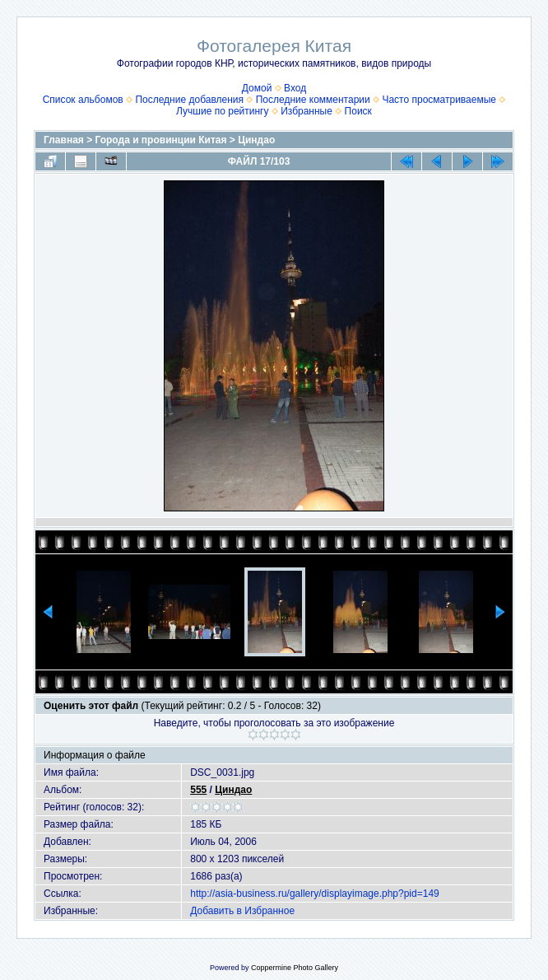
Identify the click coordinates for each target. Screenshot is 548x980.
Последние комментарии (313, 100)
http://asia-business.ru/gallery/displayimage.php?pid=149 (315, 894)
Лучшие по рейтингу (222, 111)
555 (198, 790)
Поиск (358, 111)
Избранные (307, 111)
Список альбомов (83, 100)
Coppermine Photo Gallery (295, 968)
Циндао (256, 140)
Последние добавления (189, 100)
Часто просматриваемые (439, 100)
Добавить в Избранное (242, 911)
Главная (64, 140)
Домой (257, 88)
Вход (295, 88)
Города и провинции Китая (161, 140)
